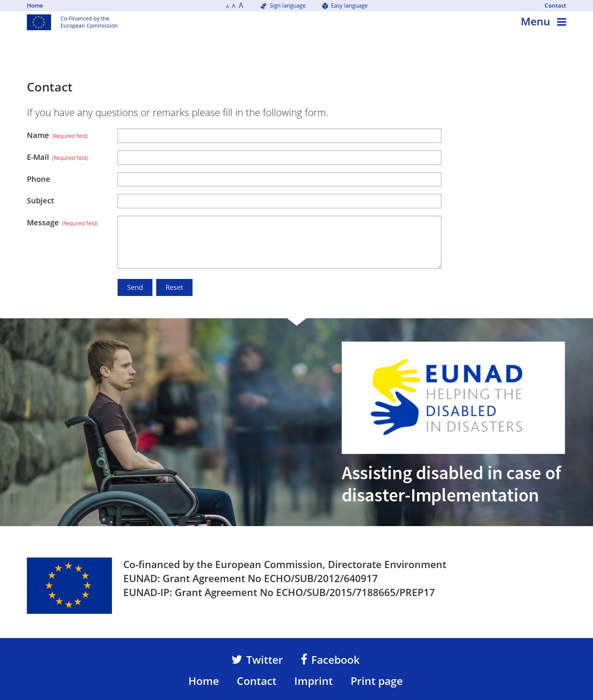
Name (57, 135)
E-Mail (57, 157)
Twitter (257, 660)
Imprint (314, 681)
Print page (377, 681)
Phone (39, 179)
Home (35, 5)
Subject (40, 201)
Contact (555, 5)
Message (62, 222)
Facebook (330, 660)
